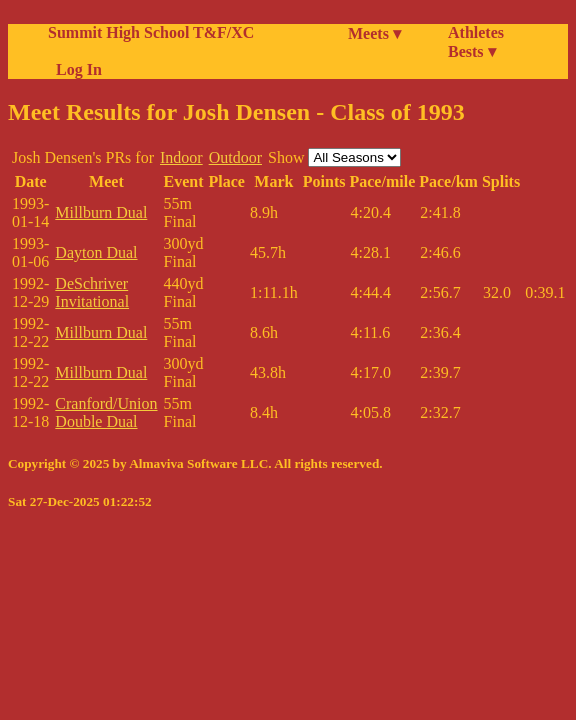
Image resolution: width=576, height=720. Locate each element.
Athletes (476, 32)
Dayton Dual (96, 252)
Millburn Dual (101, 212)
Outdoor (235, 157)
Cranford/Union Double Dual (106, 412)
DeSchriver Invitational (92, 292)
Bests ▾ (472, 51)
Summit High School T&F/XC (151, 32)
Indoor (181, 157)
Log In (75, 69)
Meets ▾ (374, 33)
